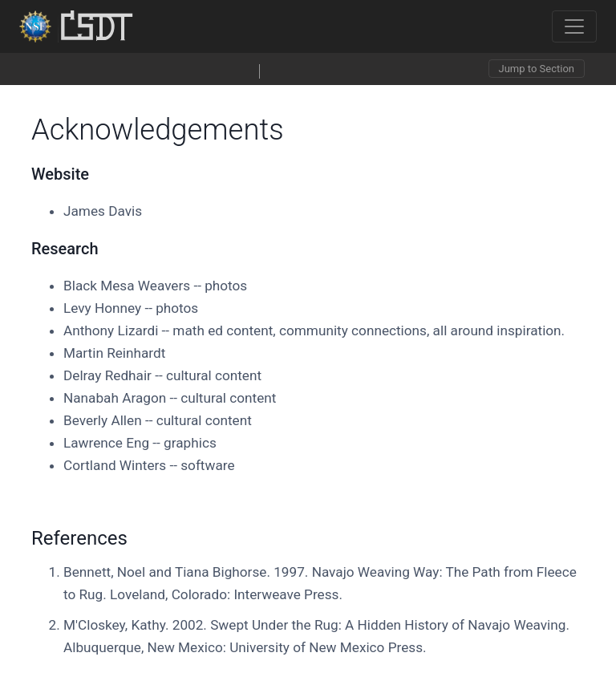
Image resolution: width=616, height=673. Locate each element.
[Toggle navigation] (574, 26)
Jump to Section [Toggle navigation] (537, 69)
